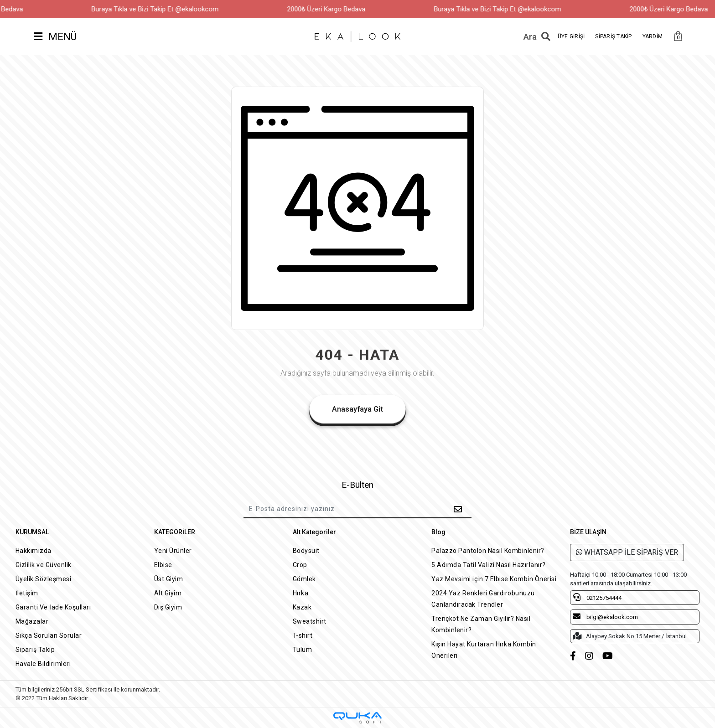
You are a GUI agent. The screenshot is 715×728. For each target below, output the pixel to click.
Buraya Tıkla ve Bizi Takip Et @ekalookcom (170, 9)
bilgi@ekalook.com (605, 616)
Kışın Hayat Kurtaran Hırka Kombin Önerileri (484, 650)
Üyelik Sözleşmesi (44, 579)
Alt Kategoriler (314, 532)
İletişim (27, 593)
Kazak (302, 607)
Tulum (303, 650)
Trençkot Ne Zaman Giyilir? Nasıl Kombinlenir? (481, 624)
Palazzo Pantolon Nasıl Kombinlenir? (488, 551)
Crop (300, 565)
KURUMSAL (32, 532)
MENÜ (55, 37)
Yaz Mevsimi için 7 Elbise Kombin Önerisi (494, 579)
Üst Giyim (169, 579)
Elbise (163, 565)
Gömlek (304, 579)
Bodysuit (306, 551)
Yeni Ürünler (173, 551)
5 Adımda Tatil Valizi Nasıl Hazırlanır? (489, 565)
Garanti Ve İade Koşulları (53, 607)
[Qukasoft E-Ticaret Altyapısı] (357, 718)
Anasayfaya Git (357, 409)
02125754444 (597, 597)
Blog (438, 532)
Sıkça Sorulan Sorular (49, 635)
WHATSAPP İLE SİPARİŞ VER (627, 552)
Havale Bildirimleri (43, 664)
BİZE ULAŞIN (588, 532)
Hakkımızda (34, 551)
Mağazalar (32, 621)
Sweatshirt (310, 621)
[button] (678, 37)
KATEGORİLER (175, 532)
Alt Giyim (168, 593)
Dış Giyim (168, 607)
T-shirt (303, 635)
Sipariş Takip (35, 650)
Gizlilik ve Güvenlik (44, 565)
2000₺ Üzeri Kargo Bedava (342, 9)
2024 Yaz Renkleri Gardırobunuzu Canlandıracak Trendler (483, 599)
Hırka (301, 593)
